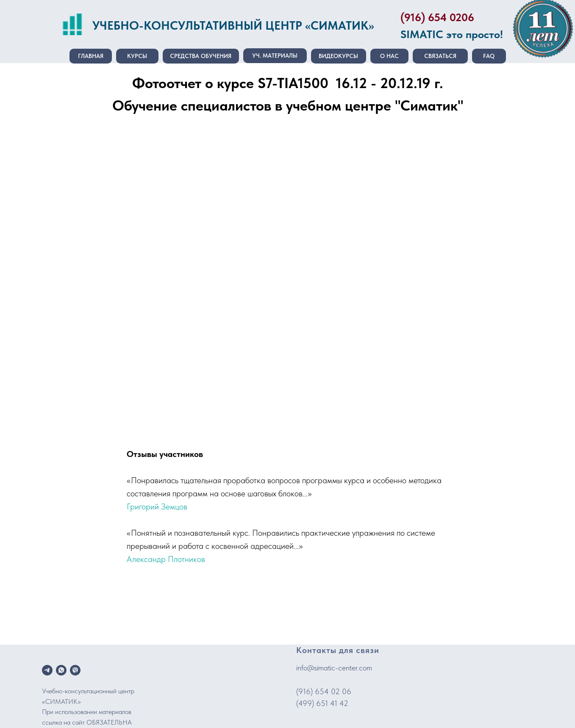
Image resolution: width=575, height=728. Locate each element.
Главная (91, 56)
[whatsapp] (61, 670)
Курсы (137, 56)
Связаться (440, 56)
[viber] (75, 670)
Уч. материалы (275, 55)
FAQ (489, 56)
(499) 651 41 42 (322, 703)
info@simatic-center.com (334, 668)
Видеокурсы (338, 56)
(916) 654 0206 (437, 17)
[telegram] (47, 670)
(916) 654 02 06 (324, 691)
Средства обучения (201, 56)
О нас (389, 56)
